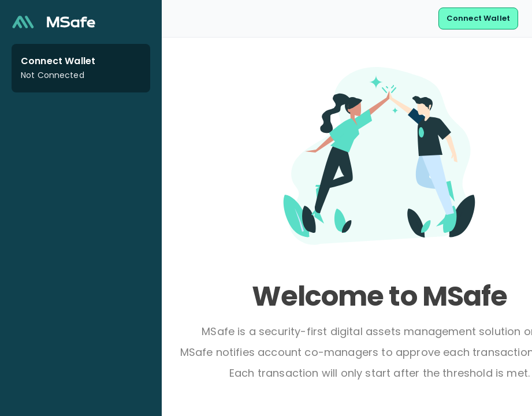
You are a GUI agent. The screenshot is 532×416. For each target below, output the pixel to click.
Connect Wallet (478, 18)
